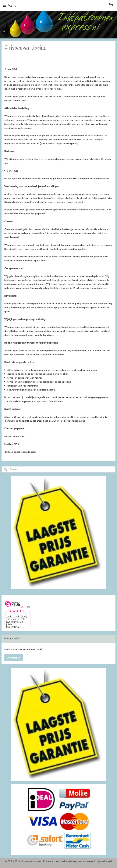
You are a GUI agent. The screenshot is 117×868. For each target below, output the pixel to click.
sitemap (50, 861)
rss (58, 861)
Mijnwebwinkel (104, 861)
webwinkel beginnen (72, 861)
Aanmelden (14, 658)
